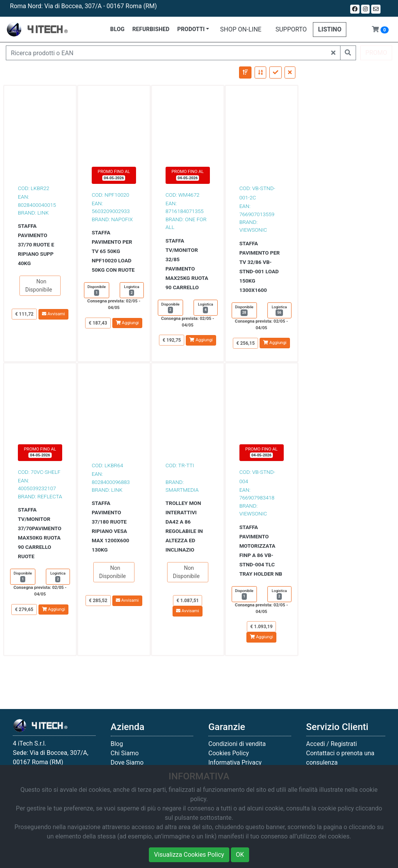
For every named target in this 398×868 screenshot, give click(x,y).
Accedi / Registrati (332, 744)
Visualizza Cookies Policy (189, 855)
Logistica (132, 290)
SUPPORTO (291, 29)
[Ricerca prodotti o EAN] (166, 53)
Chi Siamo (125, 753)
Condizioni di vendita (237, 744)
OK (240, 855)
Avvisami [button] (53, 314)
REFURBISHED (151, 29)
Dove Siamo (127, 762)
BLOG (118, 29)
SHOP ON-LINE (241, 29)
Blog (117, 744)
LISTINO (330, 29)
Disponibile (97, 290)
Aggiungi (127, 323)
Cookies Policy (229, 753)
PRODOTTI (191, 29)
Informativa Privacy (235, 762)
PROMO (376, 53)
